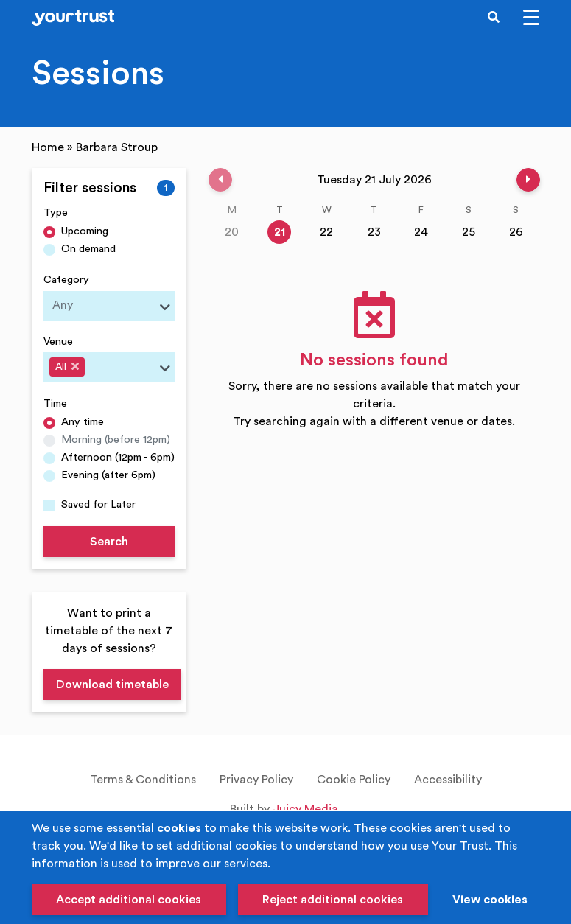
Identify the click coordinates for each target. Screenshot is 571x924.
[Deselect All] (75, 366)
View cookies (490, 900)
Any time (83, 422)
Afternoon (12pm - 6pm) (118, 457)
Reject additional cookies (333, 900)
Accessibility (448, 780)
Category (66, 280)
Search (109, 542)
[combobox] (109, 306)
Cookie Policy (354, 780)
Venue (58, 342)
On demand (88, 249)
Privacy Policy (256, 780)
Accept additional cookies (129, 900)
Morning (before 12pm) (116, 440)
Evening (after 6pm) (108, 475)
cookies (179, 828)
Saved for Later (98, 504)
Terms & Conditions (143, 780)
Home (48, 147)
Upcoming (85, 231)
